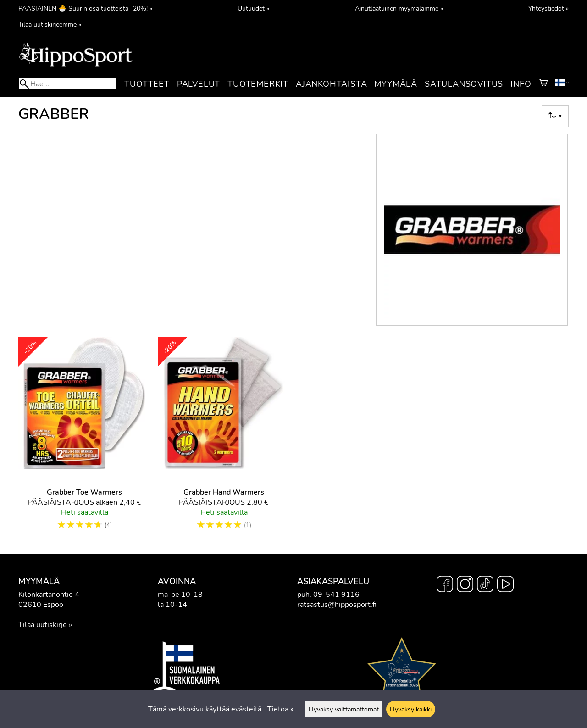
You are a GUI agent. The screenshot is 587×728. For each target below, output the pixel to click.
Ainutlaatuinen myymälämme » (399, 8)
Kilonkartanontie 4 (49, 595)
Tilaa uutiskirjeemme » (50, 24)
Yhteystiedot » (548, 8)
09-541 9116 (336, 595)
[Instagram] (465, 585)
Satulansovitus (464, 84)
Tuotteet (147, 84)
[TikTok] (485, 585)
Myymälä (396, 84)
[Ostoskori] (543, 84)
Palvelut (199, 84)
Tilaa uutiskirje (43, 625)
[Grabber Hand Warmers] (224, 438)
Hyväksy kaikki (411, 709)
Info (521, 84)
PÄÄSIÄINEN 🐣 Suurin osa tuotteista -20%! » (85, 8)
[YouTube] (505, 585)
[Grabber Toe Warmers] (84, 438)
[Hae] (68, 84)
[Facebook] (445, 585)
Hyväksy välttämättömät (344, 709)
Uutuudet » (253, 8)
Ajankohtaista (331, 84)
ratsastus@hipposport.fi (337, 605)
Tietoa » (280, 709)
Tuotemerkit (258, 84)
